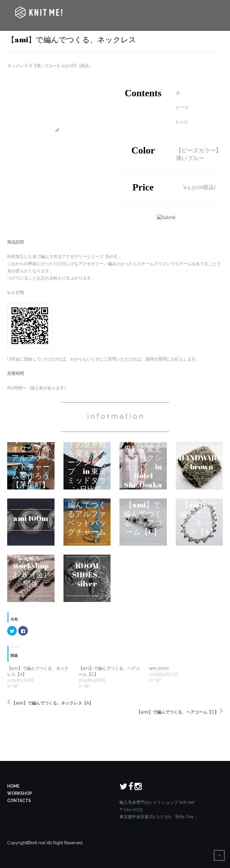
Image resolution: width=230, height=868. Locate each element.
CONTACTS (19, 801)
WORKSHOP (20, 793)
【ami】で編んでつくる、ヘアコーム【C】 (178, 712)
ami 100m (159, 668)
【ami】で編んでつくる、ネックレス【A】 (52, 703)
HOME (13, 786)
